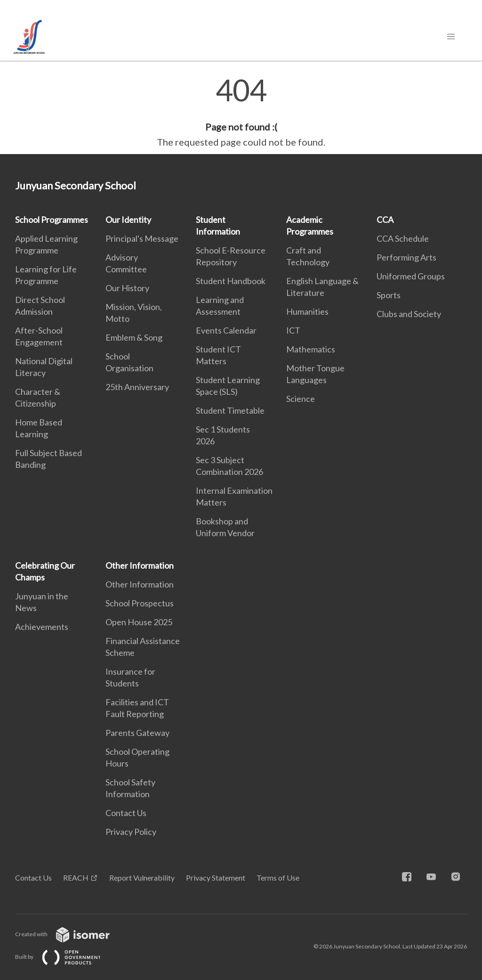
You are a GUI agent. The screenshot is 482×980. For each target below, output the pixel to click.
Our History (127, 288)
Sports (389, 295)
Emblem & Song (134, 337)
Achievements (42, 627)
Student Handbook (231, 281)
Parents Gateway (137, 733)
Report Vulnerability (142, 878)
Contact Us (126, 813)
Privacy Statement (216, 878)
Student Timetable (230, 410)
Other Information (140, 565)
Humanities (307, 311)
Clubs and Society (409, 314)
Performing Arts (406, 257)
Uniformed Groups (411, 276)
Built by (65, 957)
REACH (76, 878)
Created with (70, 934)
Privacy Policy (131, 832)
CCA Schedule (403, 238)
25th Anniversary (137, 387)
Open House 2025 (139, 622)
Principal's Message (142, 238)
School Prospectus (140, 603)
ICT (293, 330)
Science (301, 399)
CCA (385, 220)
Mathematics (311, 349)
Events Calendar (226, 330)
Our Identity (128, 220)
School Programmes (52, 220)
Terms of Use (278, 878)
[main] (241, 112)
